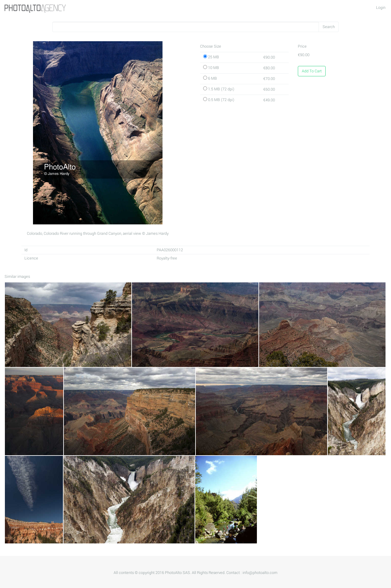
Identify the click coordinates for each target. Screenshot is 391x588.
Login (381, 8)
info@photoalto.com (260, 573)
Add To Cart (312, 71)
